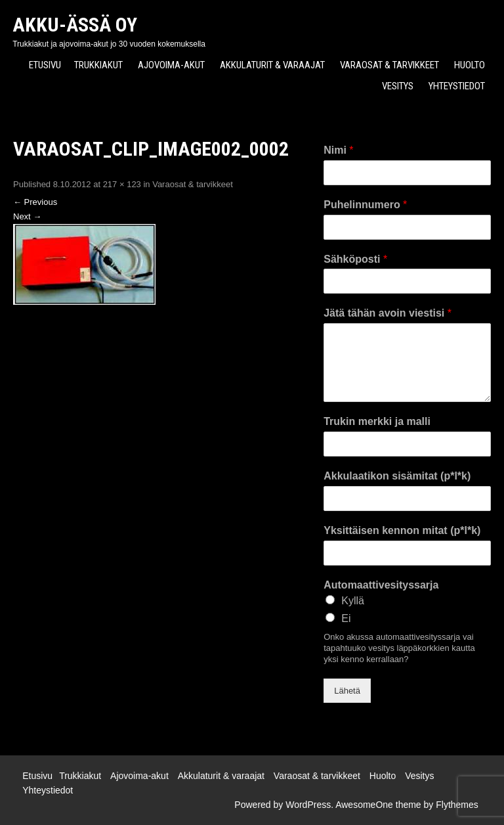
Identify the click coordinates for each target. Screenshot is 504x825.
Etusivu (45, 65)
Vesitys (398, 86)
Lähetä (347, 691)
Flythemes (457, 805)
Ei (346, 618)
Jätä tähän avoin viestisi (388, 313)
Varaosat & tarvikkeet (389, 65)
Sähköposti (355, 259)
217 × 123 (122, 184)
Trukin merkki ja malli (377, 421)
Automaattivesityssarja (381, 585)
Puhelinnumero (365, 205)
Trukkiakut (98, 65)
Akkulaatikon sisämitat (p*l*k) (397, 476)
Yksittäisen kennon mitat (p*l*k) (402, 530)
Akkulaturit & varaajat (272, 65)
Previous (35, 202)
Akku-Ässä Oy (75, 25)
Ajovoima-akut (171, 65)
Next (27, 216)
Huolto (470, 65)
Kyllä (353, 601)
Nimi (338, 150)
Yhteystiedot (457, 86)
